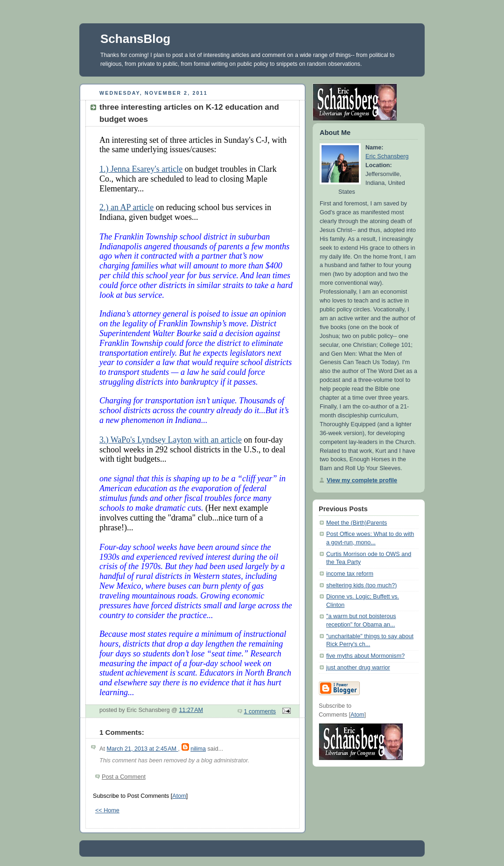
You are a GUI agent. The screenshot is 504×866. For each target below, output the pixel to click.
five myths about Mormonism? (365, 656)
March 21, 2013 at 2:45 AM (142, 749)
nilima (198, 749)
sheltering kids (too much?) (361, 585)
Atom (179, 796)
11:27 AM (191, 710)
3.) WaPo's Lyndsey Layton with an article (171, 440)
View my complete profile (362, 480)
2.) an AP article (126, 207)
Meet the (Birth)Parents (357, 523)
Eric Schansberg (387, 156)
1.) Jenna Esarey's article (141, 169)
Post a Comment (124, 777)
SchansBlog (135, 39)
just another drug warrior (358, 668)
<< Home (107, 810)
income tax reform (350, 574)
